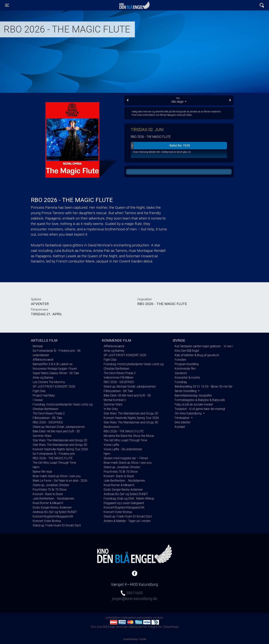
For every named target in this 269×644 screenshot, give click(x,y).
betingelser (129, 618)
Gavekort (181, 373)
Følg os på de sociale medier (194, 404)
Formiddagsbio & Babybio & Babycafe (200, 400)
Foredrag (181, 382)
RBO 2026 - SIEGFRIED (48, 422)
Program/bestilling (187, 364)
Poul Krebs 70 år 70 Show (50, 490)
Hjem (36, 467)
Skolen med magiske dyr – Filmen (126, 458)
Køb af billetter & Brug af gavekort (197, 355)
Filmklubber (183, 418)
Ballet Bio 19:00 (161, 146)
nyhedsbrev (113, 618)
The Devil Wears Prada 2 (49, 413)
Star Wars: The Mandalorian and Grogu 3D (60, 445)
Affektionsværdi (43, 360)
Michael (38, 346)
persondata (144, 618)
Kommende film (185, 369)
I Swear (38, 400)
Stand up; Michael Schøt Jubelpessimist (59, 427)
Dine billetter (183, 422)
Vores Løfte (111, 445)
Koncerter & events (187, 378)
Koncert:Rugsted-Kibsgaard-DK (53, 516)
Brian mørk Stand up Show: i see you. (57, 476)
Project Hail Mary (44, 395)
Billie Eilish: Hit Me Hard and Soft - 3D (56, 431)
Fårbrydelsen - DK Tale (47, 418)
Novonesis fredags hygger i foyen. (55, 369)
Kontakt (180, 427)
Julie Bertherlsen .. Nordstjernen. (54, 498)
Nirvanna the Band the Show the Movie (129, 436)
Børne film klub (42, 472)
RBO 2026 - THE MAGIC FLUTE (53, 458)
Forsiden (180, 360)
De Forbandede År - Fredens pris (54, 454)
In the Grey (111, 409)
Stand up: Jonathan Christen (51, 485)
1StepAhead (170, 627)
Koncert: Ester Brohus (47, 521)
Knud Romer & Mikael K (48, 503)
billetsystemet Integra (143, 627)
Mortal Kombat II (115, 400)
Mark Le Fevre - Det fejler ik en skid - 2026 (60, 481)
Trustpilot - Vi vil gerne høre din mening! (200, 409)
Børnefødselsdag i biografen (193, 395)
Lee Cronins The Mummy (49, 382)
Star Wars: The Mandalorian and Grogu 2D (60, 440)
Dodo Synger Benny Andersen (52, 507)
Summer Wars (42, 436)
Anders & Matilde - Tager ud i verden (127, 521)
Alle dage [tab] (179, 100)
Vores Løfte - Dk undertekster (123, 449)
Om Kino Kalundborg (188, 413)
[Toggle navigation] (7, 5)
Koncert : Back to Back (48, 494)
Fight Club (39, 391)
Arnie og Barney (43, 378)
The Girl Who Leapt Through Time (54, 463)
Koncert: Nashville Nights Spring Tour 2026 (60, 449)
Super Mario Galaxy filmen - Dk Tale (56, 373)
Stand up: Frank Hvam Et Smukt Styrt (57, 525)
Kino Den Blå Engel (134, 5)
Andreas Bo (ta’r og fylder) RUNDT (55, 512)
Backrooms (111, 427)
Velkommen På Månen (119, 378)
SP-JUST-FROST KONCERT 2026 (54, 386)
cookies (158, 618)
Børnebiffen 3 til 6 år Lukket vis (53, 364)
